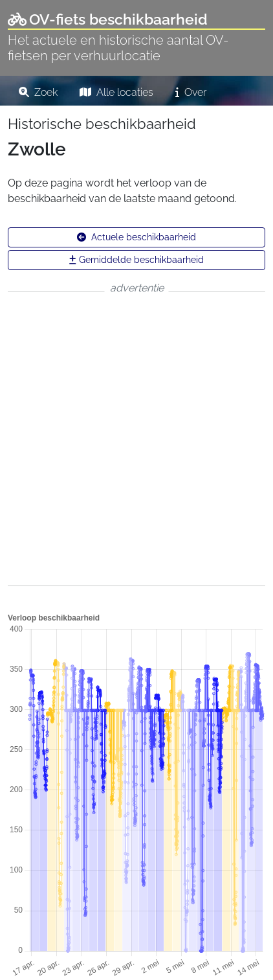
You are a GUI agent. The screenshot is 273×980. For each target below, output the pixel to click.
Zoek (38, 92)
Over (191, 92)
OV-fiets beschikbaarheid (108, 19)
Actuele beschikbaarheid (136, 237)
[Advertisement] (136, 439)
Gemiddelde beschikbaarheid (136, 260)
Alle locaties (116, 92)
